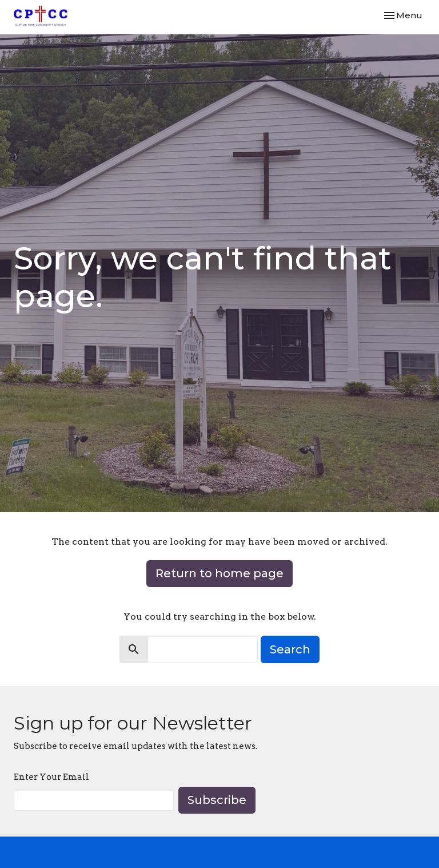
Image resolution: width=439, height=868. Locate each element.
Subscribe (217, 800)
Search (290, 649)
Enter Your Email (51, 777)
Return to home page (219, 573)
